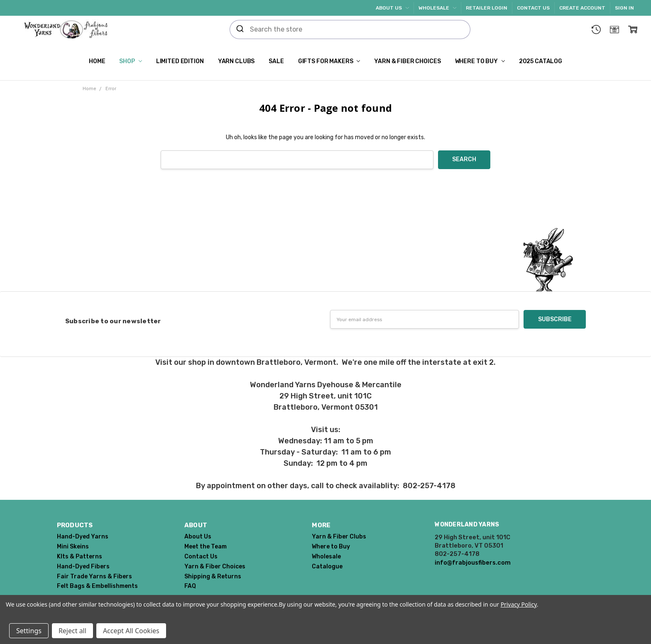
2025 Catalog (541, 61)
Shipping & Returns (213, 576)
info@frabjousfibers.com (473, 563)
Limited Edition (180, 61)
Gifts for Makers (329, 61)
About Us (392, 8)
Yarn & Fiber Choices (407, 61)
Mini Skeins (73, 547)
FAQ (190, 586)
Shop (130, 61)
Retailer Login (487, 8)
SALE (276, 61)
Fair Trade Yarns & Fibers (94, 576)
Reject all (72, 631)
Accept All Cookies (131, 631)
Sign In (624, 8)
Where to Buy (480, 61)
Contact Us (533, 8)
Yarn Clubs (236, 61)
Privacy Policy (519, 604)
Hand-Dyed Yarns (83, 537)
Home (97, 61)
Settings (29, 631)
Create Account (582, 8)
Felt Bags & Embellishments (97, 586)
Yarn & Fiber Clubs (339, 537)
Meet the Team (206, 547)
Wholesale (437, 8)
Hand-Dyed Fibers (83, 567)
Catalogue (327, 567)
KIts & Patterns (80, 557)
